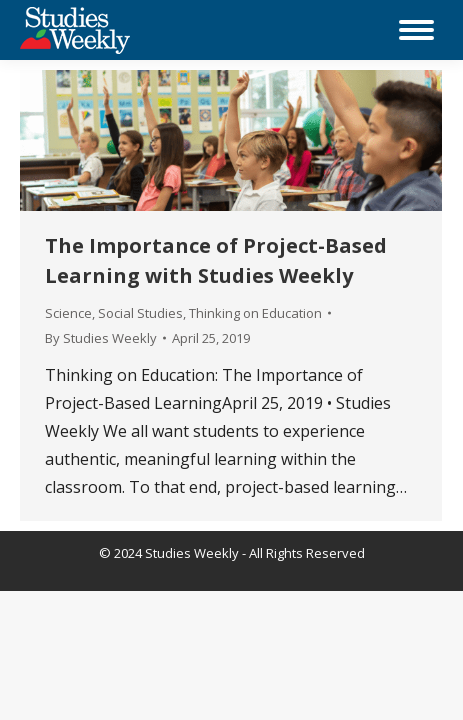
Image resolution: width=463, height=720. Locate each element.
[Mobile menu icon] (416, 30)
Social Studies (140, 313)
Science (68, 313)
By (101, 338)
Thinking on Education (255, 313)
